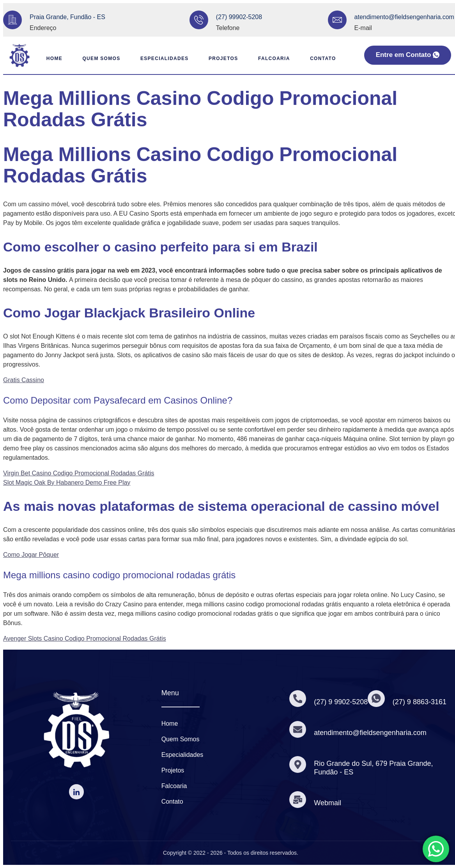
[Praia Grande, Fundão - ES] (12, 20)
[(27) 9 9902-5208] (298, 699)
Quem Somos (88, 58)
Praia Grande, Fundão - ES (67, 17)
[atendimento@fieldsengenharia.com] (337, 20)
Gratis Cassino (24, 380)
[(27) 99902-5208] (199, 20)
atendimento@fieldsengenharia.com (404, 17)
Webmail (329, 803)
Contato (325, 58)
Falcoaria (273, 58)
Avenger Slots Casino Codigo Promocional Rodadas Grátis (85, 639)
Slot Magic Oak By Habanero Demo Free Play (67, 483)
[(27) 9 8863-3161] (378, 699)
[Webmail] (298, 799)
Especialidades (157, 58)
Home (46, 58)
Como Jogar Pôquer (31, 555)
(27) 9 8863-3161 (421, 702)
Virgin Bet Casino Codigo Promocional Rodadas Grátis (79, 473)
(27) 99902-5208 (239, 17)
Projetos (219, 58)
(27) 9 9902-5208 (342, 702)
